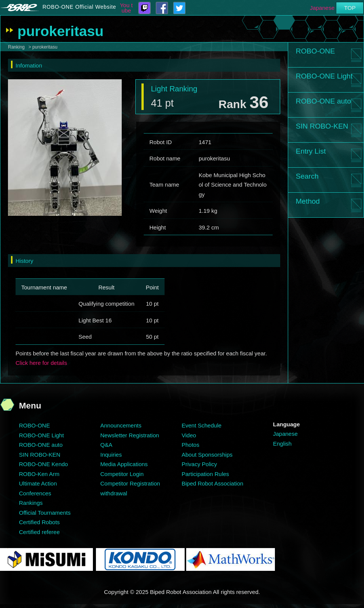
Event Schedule (202, 425)
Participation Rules (205, 474)
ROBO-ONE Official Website (79, 7)
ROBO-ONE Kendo (43, 464)
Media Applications (124, 464)
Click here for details (41, 363)
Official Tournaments (45, 513)
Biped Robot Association (213, 483)
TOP (350, 8)
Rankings (31, 503)
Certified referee (39, 532)
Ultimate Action (38, 483)
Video (189, 435)
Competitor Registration (130, 483)
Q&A (107, 445)
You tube (126, 8)
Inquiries (111, 455)
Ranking (16, 47)
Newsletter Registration (130, 435)
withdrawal (114, 493)
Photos (191, 445)
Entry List (311, 151)
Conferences (35, 493)
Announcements (121, 425)
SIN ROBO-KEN (322, 126)
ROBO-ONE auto (323, 101)
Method (308, 201)
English (282, 444)
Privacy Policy (199, 464)
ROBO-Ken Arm (39, 474)
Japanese (322, 8)
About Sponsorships (207, 455)
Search (307, 176)
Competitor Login (122, 474)
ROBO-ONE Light (324, 76)
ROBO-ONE (315, 51)
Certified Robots (39, 522)
